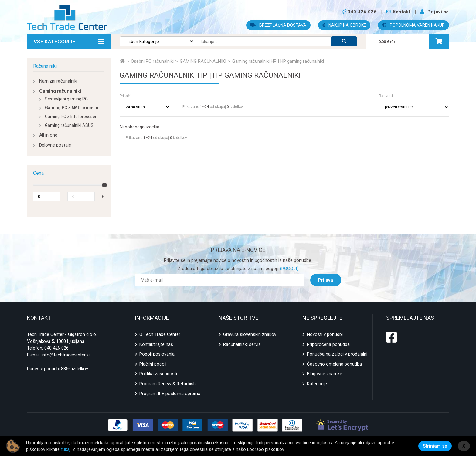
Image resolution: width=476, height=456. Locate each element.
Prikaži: (126, 96)
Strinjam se (435, 446)
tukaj (66, 449)
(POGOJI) (289, 269)
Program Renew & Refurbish (168, 384)
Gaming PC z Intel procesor (71, 117)
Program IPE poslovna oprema (170, 394)
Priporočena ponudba (328, 344)
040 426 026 (56, 348)
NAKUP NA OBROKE (344, 25)
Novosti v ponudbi (325, 334)
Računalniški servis (242, 344)
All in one (48, 135)
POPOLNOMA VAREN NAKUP (413, 25)
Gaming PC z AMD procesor (73, 108)
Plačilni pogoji (153, 364)
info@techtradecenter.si (66, 355)
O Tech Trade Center (160, 334)
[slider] (104, 185)
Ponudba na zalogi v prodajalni (337, 354)
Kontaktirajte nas (156, 344)
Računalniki (45, 66)
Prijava (326, 280)
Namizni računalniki (58, 81)
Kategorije (317, 384)
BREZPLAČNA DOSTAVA (278, 25)
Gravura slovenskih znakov (250, 334)
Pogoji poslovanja (157, 354)
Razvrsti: (386, 96)
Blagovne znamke (325, 374)
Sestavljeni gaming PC (66, 99)
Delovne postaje (55, 145)
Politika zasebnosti (158, 374)
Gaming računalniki (60, 91)
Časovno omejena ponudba (334, 364)
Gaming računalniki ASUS (69, 125)
